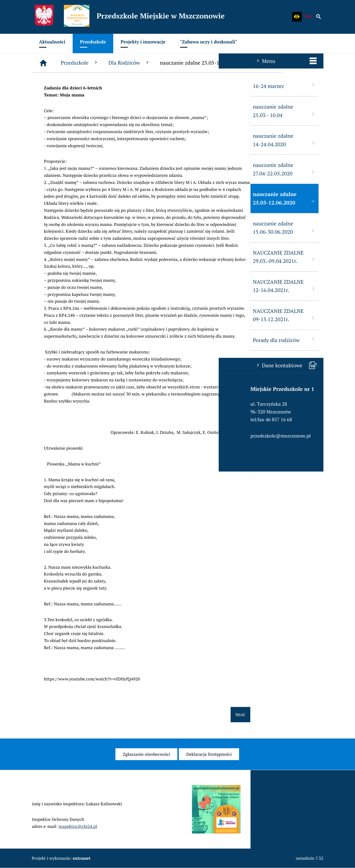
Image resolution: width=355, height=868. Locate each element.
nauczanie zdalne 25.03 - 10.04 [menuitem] (66, 111)
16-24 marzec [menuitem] (66, 86)
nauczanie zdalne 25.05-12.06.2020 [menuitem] (66, 198)
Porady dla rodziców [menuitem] (66, 340)
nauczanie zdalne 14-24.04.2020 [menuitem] (66, 140)
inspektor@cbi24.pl (78, 834)
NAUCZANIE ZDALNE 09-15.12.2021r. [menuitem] (66, 315)
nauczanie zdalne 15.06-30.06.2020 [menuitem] (66, 228)
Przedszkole (153, 63)
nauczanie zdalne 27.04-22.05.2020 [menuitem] (66, 169)
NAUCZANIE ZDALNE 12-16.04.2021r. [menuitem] (66, 286)
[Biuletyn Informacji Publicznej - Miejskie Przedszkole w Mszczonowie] (308, 17)
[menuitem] (52, 43)
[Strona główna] (116, 63)
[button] (297, 17)
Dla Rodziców (202, 63)
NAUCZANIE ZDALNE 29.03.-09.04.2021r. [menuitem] (66, 257)
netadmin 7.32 (310, 858)
